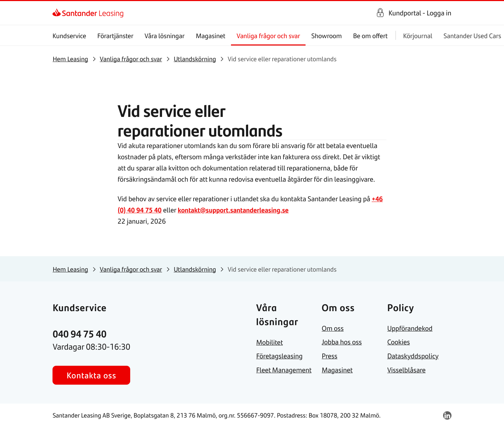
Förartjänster (116, 36)
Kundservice (69, 36)
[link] (59, 13)
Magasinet (211, 36)
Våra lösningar (164, 36)
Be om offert (370, 36)
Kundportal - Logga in (420, 13)
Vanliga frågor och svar (268, 36)
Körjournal (418, 36)
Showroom (327, 36)
